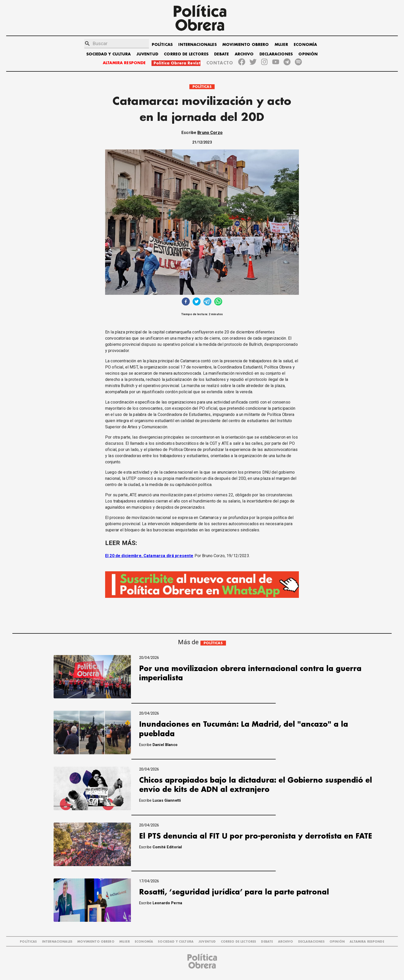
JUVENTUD (147, 54)
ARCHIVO (244, 54)
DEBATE (221, 54)
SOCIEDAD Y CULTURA (109, 54)
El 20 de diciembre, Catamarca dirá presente (149, 556)
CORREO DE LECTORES (186, 54)
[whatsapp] (218, 302)
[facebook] (186, 302)
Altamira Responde (367, 942)
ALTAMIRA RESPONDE (124, 63)
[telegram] (207, 302)
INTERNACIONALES (197, 45)
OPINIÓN (308, 54)
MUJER (281, 45)
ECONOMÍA (305, 45)
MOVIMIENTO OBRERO (246, 45)
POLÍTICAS (162, 45)
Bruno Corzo (210, 133)
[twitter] (197, 302)
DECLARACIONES (276, 54)
